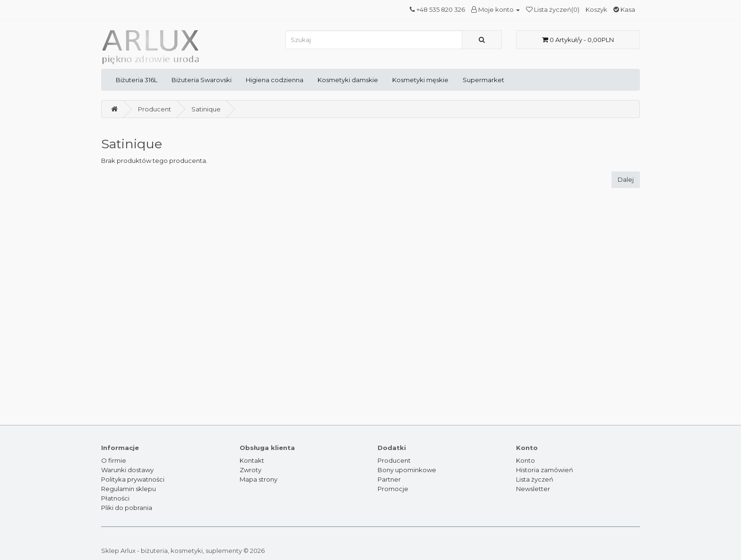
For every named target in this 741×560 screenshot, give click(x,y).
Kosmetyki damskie (348, 80)
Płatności (115, 498)
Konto (526, 460)
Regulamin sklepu (129, 489)
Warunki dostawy (127, 470)
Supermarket (483, 80)
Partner (389, 479)
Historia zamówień (545, 470)
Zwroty (250, 470)
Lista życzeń (535, 479)
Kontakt (252, 460)
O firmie (114, 460)
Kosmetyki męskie (420, 80)
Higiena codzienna (275, 80)
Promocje (393, 489)
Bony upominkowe (407, 470)
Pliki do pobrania (127, 508)
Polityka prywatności (133, 479)
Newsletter (533, 489)
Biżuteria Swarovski (202, 80)
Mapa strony (258, 479)
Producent (155, 109)
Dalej (626, 179)
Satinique (206, 109)
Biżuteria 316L (137, 80)
